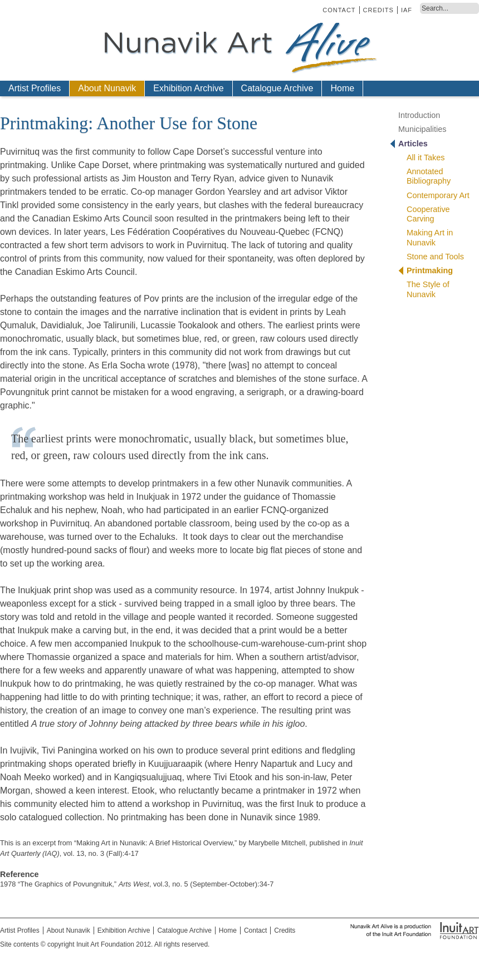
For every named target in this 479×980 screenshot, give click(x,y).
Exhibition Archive (188, 88)
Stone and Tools (435, 257)
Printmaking (430, 270)
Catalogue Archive (277, 88)
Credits (378, 10)
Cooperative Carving (428, 214)
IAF (407, 10)
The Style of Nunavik (428, 289)
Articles (413, 144)
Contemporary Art (438, 195)
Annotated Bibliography (429, 176)
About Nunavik (107, 88)
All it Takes (426, 157)
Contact (339, 10)
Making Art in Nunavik (430, 237)
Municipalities (422, 129)
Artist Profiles (35, 88)
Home (342, 88)
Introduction (419, 115)
